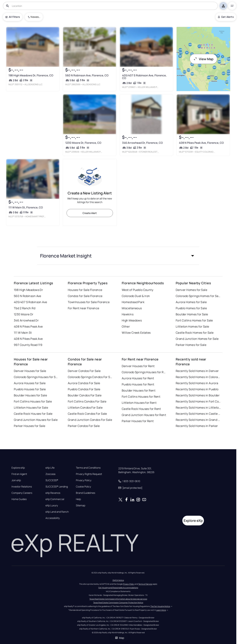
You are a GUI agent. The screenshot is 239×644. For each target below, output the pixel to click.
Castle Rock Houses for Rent (141, 409)
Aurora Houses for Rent (138, 378)
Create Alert (90, 213)
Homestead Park (133, 302)
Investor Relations (22, 487)
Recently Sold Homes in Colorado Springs (198, 377)
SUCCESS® (52, 480)
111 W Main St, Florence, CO (26, 207)
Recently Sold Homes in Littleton (198, 408)
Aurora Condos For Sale (84, 383)
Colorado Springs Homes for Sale (198, 296)
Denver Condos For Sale (84, 371)
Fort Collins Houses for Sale (33, 401)
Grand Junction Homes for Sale (197, 339)
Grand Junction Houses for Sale (36, 420)
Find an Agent (19, 474)
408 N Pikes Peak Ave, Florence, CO (201, 143)
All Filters (13, 17)
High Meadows (132, 320)
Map (120, 638)
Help (78, 499)
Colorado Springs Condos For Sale (90, 377)
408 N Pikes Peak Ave (28, 326)
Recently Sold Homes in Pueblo (197, 389)
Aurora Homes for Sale (191, 302)
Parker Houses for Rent (138, 421)
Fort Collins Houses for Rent (141, 397)
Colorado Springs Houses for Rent (144, 372)
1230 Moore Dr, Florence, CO (83, 143)
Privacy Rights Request (89, 474)
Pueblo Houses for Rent (138, 384)
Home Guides (19, 499)
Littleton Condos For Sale (85, 408)
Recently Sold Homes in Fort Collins (198, 401)
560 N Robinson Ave (28, 296)
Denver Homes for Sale (191, 290)
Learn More (161, 610)
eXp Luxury (52, 505)
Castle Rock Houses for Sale (33, 414)
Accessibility (53, 518)
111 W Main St (23, 333)
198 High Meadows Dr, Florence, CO (31, 75)
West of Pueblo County (137, 290)
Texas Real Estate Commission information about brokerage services (118, 599)
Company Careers (22, 493)
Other (126, 326)
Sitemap (81, 505)
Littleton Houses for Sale (31, 408)
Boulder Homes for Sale (192, 314)
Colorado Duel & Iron (136, 296)
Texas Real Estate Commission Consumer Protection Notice (118, 602)
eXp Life (50, 468)
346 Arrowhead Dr (26, 320)
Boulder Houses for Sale (30, 395)
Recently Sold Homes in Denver (197, 371)
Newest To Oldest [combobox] (35, 17)
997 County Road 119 (28, 345)
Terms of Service (145, 584)
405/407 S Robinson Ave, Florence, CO (144, 77)
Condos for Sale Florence (85, 296)
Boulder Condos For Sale (85, 395)
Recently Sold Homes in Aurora (197, 383)
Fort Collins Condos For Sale (87, 401)
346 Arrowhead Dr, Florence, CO (142, 143)
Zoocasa (50, 474)
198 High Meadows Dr (28, 290)
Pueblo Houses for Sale (30, 389)
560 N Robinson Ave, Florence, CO (87, 75)
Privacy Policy (84, 480)
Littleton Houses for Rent (139, 403)
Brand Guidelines (86, 493)
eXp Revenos (53, 493)
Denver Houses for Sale (30, 371)
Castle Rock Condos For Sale (87, 414)
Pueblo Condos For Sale (84, 389)
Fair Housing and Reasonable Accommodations (118, 588)
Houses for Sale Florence (85, 290)
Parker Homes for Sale (191, 345)
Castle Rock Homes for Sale (195, 333)
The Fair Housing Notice (160, 606)
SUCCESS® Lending (57, 487)
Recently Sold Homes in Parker (197, 426)
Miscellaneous (132, 308)
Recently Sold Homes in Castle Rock (198, 414)
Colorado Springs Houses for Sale (36, 377)
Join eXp (16, 480)
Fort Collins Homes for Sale (194, 320)
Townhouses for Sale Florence (89, 302)
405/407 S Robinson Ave (30, 302)
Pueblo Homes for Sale (191, 308)
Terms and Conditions (88, 468)
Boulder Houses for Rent (139, 390)
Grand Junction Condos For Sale (90, 420)
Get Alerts (226, 17)
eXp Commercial (55, 499)
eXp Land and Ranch (57, 512)
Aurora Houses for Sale (30, 383)
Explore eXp (18, 468)
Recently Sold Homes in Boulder (198, 395)
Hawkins (128, 314)
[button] (118, 256)
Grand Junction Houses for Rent (144, 415)
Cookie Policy (83, 487)
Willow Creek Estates (136, 333)
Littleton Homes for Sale (192, 326)
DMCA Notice (118, 580)
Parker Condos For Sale (84, 426)
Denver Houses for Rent (138, 366)
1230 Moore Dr (24, 314)
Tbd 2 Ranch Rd (25, 308)
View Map (203, 59)
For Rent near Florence (84, 308)
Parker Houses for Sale (30, 426)
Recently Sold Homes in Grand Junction (198, 420)
